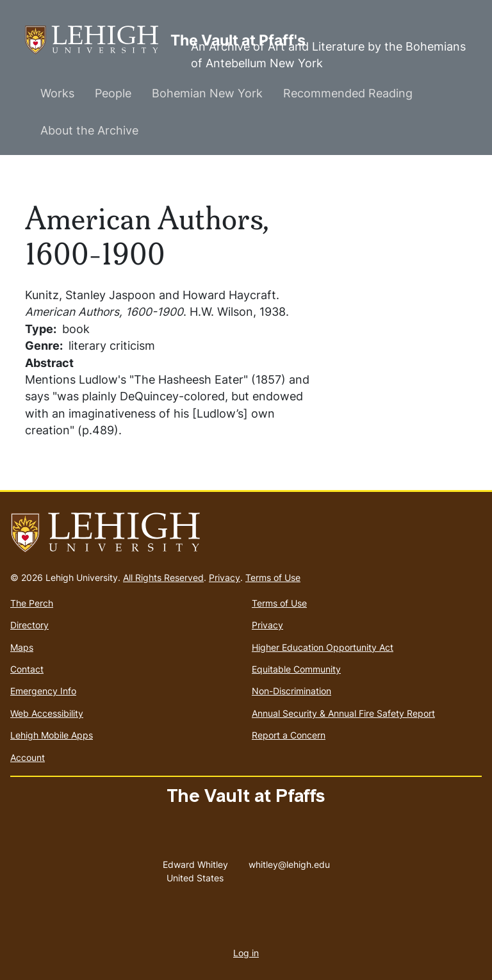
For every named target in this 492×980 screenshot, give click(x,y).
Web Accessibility (47, 713)
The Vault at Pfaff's (98, 40)
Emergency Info (43, 691)
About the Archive (89, 130)
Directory (29, 625)
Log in (246, 953)
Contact (27, 669)
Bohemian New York (207, 93)
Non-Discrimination (291, 691)
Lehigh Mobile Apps (52, 735)
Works (57, 93)
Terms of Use (273, 577)
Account (28, 757)
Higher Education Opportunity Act (323, 647)
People (113, 93)
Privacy (225, 577)
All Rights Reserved (163, 577)
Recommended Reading (348, 93)
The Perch (32, 603)
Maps (22, 647)
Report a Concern (289, 735)
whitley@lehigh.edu (289, 862)
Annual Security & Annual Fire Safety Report (343, 713)
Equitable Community (296, 669)
